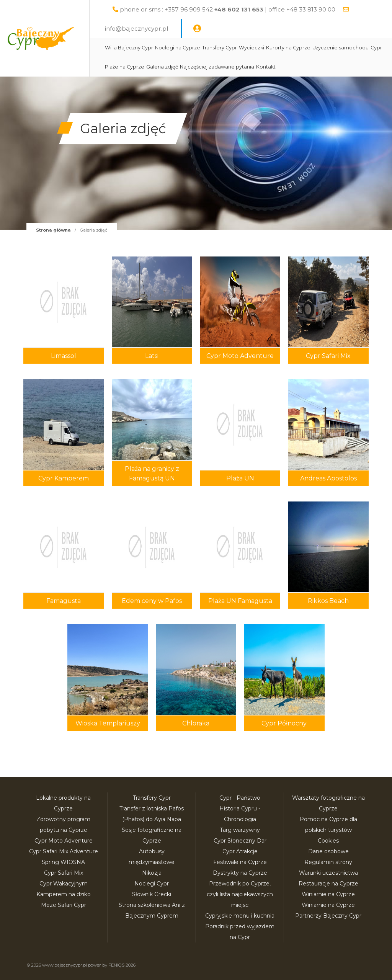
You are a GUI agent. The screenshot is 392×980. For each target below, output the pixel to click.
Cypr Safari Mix (64, 873)
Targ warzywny (240, 830)
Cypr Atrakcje (240, 851)
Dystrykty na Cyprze (240, 873)
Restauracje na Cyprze (328, 884)
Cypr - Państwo (240, 798)
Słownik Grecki (152, 894)
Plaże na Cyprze (214, 67)
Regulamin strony (328, 862)
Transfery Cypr (238, 48)
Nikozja (152, 873)
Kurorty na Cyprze (306, 48)
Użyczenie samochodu (151, 67)
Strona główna (53, 230)
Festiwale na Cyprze (240, 862)
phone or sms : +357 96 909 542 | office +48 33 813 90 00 (246, 9)
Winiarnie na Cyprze (328, 894)
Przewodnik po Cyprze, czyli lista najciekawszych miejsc (240, 894)
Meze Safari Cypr (64, 905)
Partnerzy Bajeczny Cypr (328, 916)
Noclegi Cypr (152, 884)
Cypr (187, 67)
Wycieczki (269, 48)
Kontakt (355, 67)
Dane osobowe (328, 851)
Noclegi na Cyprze (196, 48)
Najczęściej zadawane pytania (307, 67)
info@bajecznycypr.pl (154, 29)
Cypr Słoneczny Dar (240, 841)
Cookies (328, 841)
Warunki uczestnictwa (328, 873)
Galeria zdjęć (252, 67)
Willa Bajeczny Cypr (147, 48)
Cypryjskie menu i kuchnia (240, 916)
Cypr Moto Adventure (64, 841)
